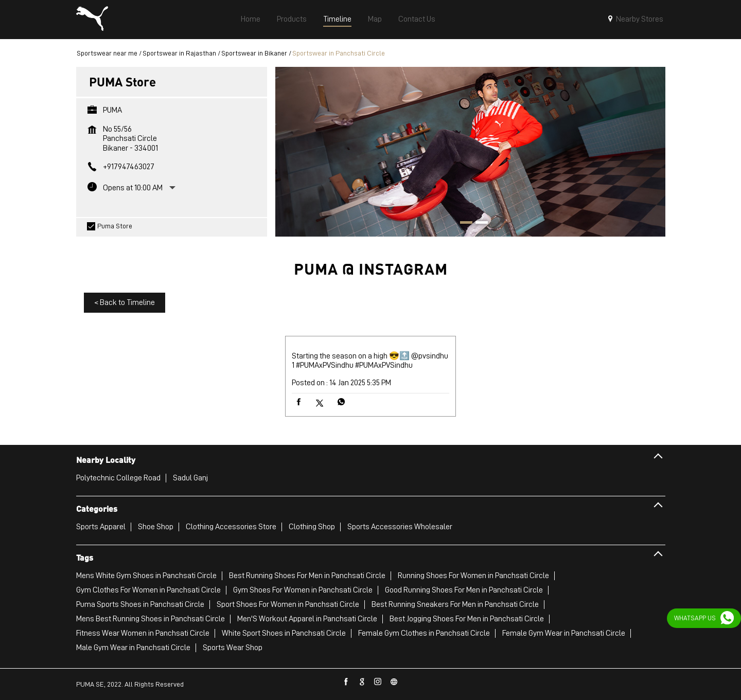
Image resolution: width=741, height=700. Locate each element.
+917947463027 (129, 167)
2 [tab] (478, 224)
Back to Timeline (125, 302)
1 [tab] (463, 224)
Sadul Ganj (190, 478)
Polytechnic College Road (118, 478)
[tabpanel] (470, 151)
